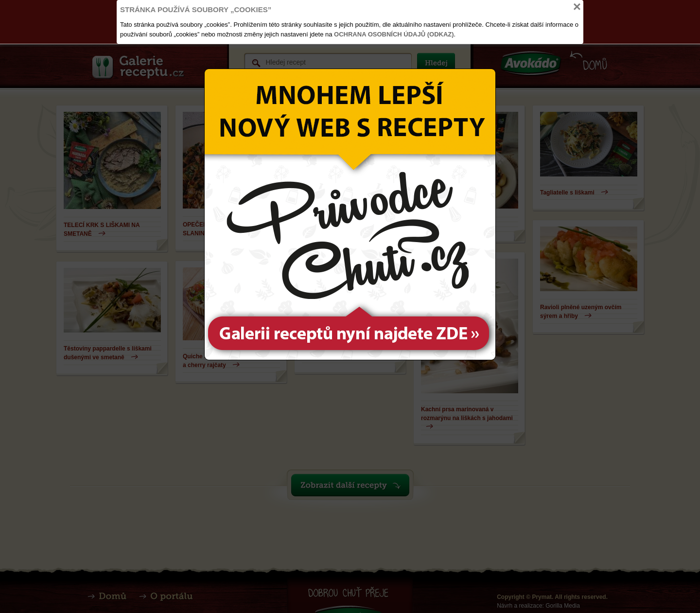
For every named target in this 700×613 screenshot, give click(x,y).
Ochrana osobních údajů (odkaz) (394, 34)
